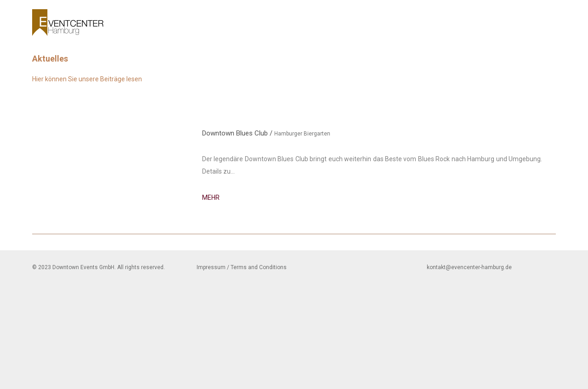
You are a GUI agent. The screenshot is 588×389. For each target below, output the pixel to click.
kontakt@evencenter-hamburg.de (469, 267)
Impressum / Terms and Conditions (242, 267)
